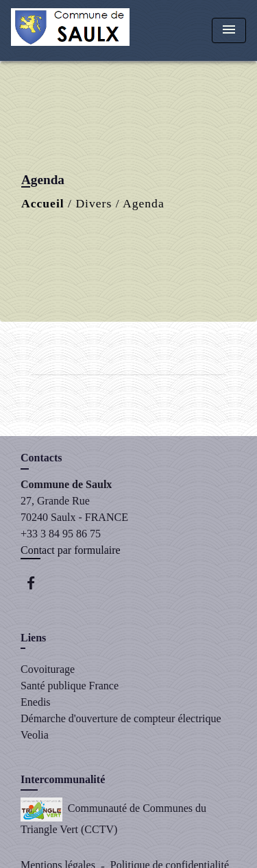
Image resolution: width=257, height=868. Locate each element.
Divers (94, 203)
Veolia (35, 735)
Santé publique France (70, 686)
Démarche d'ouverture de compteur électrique (121, 718)
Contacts (41, 458)
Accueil (43, 203)
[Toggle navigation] (229, 30)
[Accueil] (70, 30)
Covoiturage (48, 669)
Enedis (36, 702)
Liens (33, 638)
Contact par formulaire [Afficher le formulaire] (71, 550)
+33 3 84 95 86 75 (61, 534)
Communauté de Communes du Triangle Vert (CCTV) (113, 816)
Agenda (144, 203)
